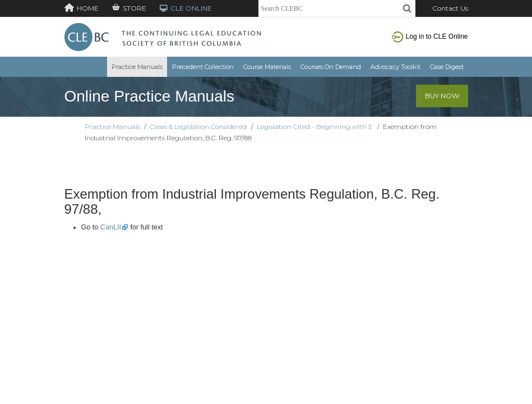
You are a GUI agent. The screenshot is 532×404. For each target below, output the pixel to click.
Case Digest (447, 67)
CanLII (111, 227)
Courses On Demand (331, 67)
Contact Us (450, 8)
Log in (430, 36)
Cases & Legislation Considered (198, 127)
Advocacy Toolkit (395, 67)
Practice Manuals (137, 67)
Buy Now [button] (442, 96)
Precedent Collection (203, 67)
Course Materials (267, 67)
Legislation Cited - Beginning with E (315, 127)
